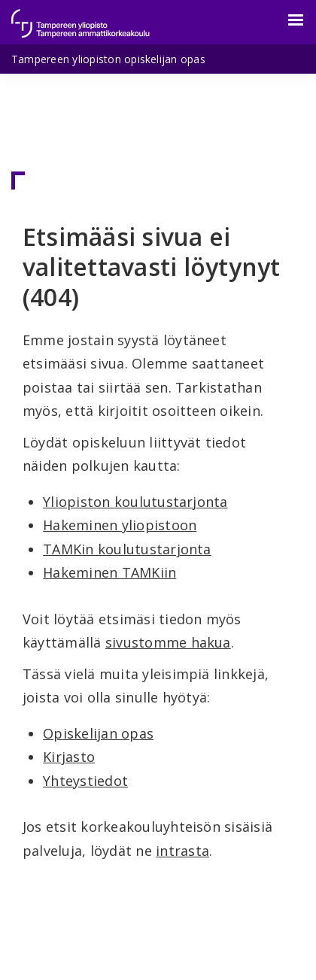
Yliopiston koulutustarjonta (135, 502)
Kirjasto (69, 757)
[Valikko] (287, 20)
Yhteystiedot (85, 781)
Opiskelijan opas (98, 733)
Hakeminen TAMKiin (109, 572)
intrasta (182, 851)
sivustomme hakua (168, 642)
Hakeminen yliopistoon (120, 525)
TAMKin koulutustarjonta (127, 549)
